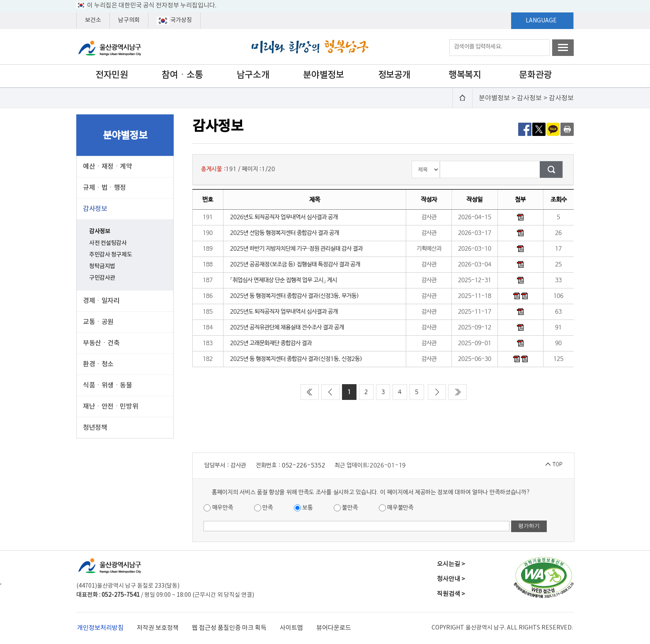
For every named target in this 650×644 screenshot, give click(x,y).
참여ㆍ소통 (182, 75)
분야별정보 (323, 75)
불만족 (346, 508)
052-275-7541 (121, 595)
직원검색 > (451, 594)
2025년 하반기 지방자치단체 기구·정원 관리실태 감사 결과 (296, 249)
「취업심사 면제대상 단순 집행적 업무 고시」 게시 (284, 280)
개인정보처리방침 (100, 628)
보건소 (93, 20)
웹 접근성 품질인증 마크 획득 (229, 628)
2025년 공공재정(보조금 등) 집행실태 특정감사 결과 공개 (295, 264)
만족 (264, 508)
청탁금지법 (102, 266)
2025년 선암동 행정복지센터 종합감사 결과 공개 (285, 233)
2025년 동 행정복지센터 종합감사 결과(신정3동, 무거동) (295, 296)
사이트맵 (291, 628)
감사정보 (99, 231)
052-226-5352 (303, 465)
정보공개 (394, 75)
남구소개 (253, 75)
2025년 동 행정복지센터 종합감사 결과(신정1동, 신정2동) (296, 359)
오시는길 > (451, 564)
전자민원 (112, 75)
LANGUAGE (541, 21)
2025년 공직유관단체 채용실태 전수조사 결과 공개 (287, 327)
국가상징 (174, 21)
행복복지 (465, 75)
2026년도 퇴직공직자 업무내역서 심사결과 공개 (284, 217)
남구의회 (129, 20)
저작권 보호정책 (158, 628)
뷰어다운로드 (334, 628)
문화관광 (535, 75)
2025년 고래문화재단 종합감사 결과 (271, 343)
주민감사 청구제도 (110, 255)
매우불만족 (396, 508)
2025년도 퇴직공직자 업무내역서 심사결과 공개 (284, 312)
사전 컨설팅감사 (108, 243)
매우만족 (218, 508)
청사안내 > (451, 579)
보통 (303, 508)
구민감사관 (102, 278)
